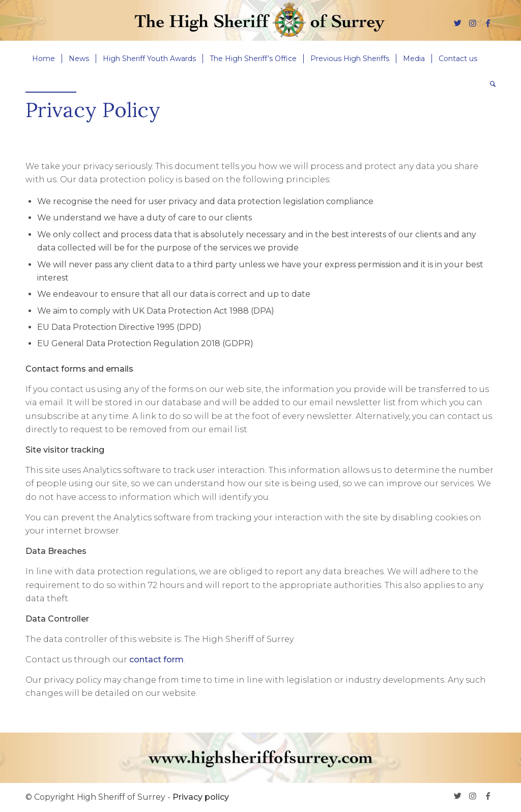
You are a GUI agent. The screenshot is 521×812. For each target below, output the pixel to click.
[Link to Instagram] (473, 23)
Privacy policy (201, 797)
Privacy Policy (93, 110)
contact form (156, 660)
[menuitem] (44, 59)
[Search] (489, 84)
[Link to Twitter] (457, 23)
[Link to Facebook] (488, 23)
